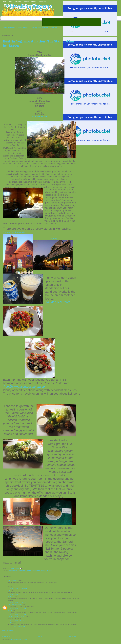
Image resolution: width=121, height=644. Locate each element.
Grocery (34, 1)
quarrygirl (11, 596)
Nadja (10, 622)
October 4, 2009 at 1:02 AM (17, 594)
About (11, 1)
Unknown (15, 568)
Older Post (73, 636)
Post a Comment (8, 630)
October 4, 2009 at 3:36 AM (17, 602)
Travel (49, 570)
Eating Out (18, 1)
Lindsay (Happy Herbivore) (17, 616)
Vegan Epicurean (13, 580)
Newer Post (6, 636)
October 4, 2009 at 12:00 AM (17, 588)
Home (5, 1)
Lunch (44, 570)
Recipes (26, 1)
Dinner (28, 570)
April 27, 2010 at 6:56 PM (16, 626)
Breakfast (13, 570)
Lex (9, 590)
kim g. (10, 610)
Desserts (21, 570)
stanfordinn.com (40, 117)
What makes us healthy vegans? (16, 28)
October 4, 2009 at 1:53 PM (17, 608)
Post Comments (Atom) (19, 639)
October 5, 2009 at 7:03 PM (17, 614)
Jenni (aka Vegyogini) (15, 604)
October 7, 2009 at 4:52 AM (17, 620)
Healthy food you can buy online (44, 28)
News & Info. (43, 1)
